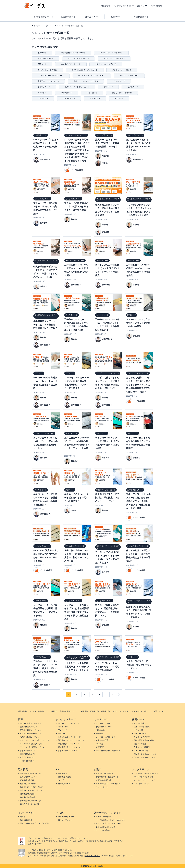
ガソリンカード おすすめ (122, 93)
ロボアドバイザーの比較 (30, 804)
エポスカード (133, 87)
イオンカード (92, 93)
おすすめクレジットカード (69, 723)
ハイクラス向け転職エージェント (33, 744)
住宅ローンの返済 (141, 751)
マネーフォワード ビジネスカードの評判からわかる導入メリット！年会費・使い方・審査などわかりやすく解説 (138, 501)
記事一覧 (141, 6)
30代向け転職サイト (28, 761)
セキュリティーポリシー (141, 711)
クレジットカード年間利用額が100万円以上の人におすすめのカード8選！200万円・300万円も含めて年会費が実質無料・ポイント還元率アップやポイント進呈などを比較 (77, 150)
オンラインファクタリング (144, 780)
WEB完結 (100, 744)
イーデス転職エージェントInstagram (110, 820)
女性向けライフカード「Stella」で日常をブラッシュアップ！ (139, 665)
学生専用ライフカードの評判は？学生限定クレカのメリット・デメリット (107, 498)
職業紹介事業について (68, 711)
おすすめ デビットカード (71, 64)
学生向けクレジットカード (69, 744)
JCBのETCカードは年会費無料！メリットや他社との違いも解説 (138, 323)
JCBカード (119, 98)
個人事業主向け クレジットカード (92, 76)
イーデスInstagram (103, 817)
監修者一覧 (95, 711)
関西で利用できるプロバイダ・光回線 (35, 823)
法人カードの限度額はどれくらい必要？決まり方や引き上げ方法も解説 (76, 207)
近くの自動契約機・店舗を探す (108, 751)
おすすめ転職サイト (28, 751)
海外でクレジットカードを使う (86, 81)
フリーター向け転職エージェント (33, 747)
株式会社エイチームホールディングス (74, 841)
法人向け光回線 (26, 820)
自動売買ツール (64, 784)
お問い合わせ (156, 6)
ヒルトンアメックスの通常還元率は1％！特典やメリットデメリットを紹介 (77, 667)
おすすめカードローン (105, 727)
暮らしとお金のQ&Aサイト (106, 827)
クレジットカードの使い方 (78, 58)
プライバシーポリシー (121, 711)
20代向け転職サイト (28, 757)
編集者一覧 (106, 711)
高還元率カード (68, 17)
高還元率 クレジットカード (48, 81)
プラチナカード (44, 87)
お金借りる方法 (102, 740)
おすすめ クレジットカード (114, 58)
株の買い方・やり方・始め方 (31, 787)
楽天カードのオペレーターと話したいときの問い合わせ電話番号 (76, 498)
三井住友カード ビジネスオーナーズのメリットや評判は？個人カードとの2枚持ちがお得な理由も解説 (46, 668)
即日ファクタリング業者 (144, 777)
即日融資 (99, 734)
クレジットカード (53, 26)
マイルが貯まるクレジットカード (85, 70)
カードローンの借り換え (106, 737)
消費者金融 (100, 730)
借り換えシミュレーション (144, 757)
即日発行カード (141, 17)
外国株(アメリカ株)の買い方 (31, 790)
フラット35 (138, 730)
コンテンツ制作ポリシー (124, 6)
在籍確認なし (101, 747)
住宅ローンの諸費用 (142, 747)
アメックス (42, 93)
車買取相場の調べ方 (104, 780)
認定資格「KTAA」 (92, 856)
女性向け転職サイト (28, 754)
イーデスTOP (39, 26)
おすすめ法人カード (46, 58)
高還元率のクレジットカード (69, 737)
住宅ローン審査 (140, 744)
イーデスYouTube (103, 830)
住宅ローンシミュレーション (145, 754)
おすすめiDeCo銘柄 (28, 797)
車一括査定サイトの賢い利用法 (108, 784)
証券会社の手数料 (27, 780)
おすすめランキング (44, 17)
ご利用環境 (84, 711)
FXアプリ (62, 780)
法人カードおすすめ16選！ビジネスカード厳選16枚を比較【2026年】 (107, 143)
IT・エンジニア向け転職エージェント (35, 740)
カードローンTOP (103, 723)
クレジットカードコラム (122, 70)
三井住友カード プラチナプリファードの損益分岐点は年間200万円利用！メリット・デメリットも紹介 (77, 445)
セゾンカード (95, 98)
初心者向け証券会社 (28, 784)
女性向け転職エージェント (30, 727)
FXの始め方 (63, 773)
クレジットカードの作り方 (106, 64)
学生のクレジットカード (129, 76)
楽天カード (108, 87)
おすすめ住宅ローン (142, 723)
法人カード (62, 734)
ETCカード (117, 17)
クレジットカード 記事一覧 (72, 26)
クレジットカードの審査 (47, 70)
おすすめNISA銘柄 (27, 794)
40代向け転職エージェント (31, 737)
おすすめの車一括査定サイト (107, 777)
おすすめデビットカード (68, 751)
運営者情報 (106, 6)
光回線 (23, 817)
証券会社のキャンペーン (30, 777)
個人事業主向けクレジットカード (71, 747)
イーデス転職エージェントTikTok (109, 823)
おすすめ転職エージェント (30, 723)
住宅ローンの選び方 (142, 737)
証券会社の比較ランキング (30, 773)
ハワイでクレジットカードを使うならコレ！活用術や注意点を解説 (107, 667)
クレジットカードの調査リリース (51, 76)
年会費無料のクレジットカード (73, 53)
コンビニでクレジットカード (111, 53)
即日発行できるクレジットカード (71, 740)
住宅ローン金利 (140, 734)
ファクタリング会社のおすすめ (146, 773)
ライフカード (43, 98)
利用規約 (54, 711)
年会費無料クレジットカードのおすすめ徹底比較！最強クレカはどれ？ (45, 325)
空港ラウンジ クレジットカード (77, 87)
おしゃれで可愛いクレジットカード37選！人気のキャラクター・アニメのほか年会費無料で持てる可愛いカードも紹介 (138, 385)
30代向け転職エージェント (31, 734)
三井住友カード (69, 98)
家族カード (42, 53)
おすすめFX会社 (64, 777)
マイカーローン (102, 787)
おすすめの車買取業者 (105, 773)
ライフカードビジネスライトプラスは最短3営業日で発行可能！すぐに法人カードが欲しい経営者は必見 (77, 612)
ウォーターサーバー (66, 817)
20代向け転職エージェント (31, 730)
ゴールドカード (92, 17)
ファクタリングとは (142, 784)
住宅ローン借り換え (142, 727)
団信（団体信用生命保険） (144, 740)
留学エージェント (65, 820)
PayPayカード (67, 93)
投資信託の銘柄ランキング (30, 801)
